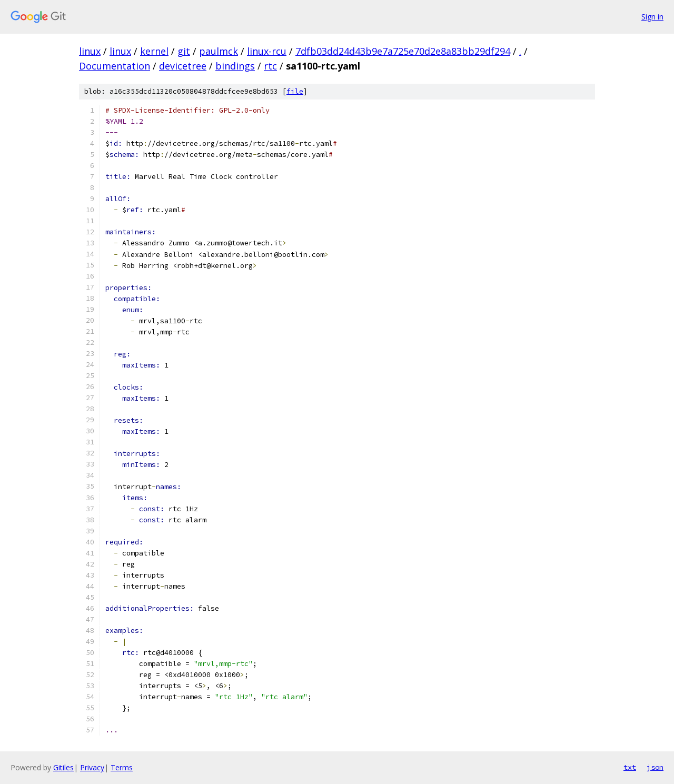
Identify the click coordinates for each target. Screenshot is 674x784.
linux (90, 51)
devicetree (183, 66)
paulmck (219, 51)
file (295, 91)
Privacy (92, 767)
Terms (122, 767)
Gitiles (63, 767)
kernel (154, 51)
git (184, 51)
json (655, 767)
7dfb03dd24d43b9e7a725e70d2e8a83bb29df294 (403, 51)
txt (630, 767)
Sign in (652, 17)
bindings (235, 66)
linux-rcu (267, 51)
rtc (270, 66)
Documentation (115, 66)
